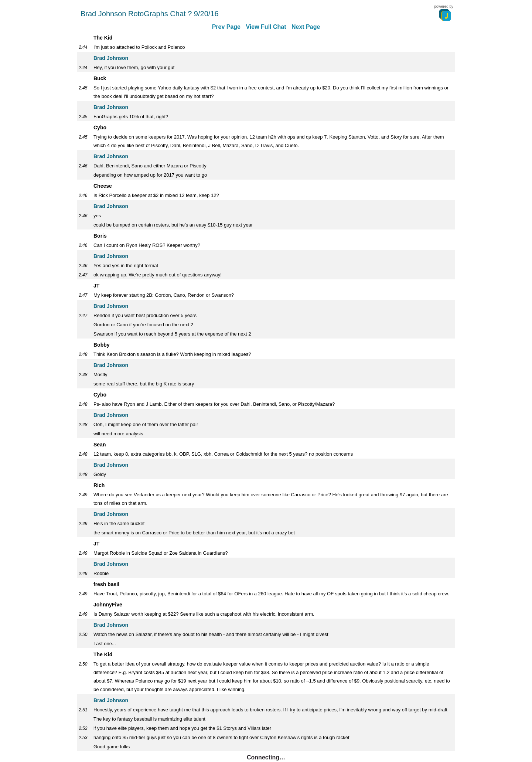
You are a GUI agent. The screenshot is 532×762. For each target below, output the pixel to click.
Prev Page (226, 27)
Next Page (306, 27)
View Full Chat (266, 27)
